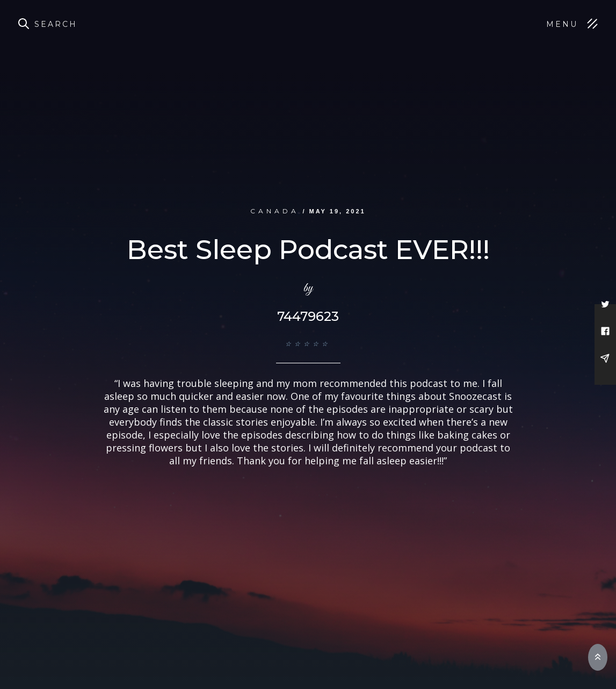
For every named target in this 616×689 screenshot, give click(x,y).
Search (56, 24)
